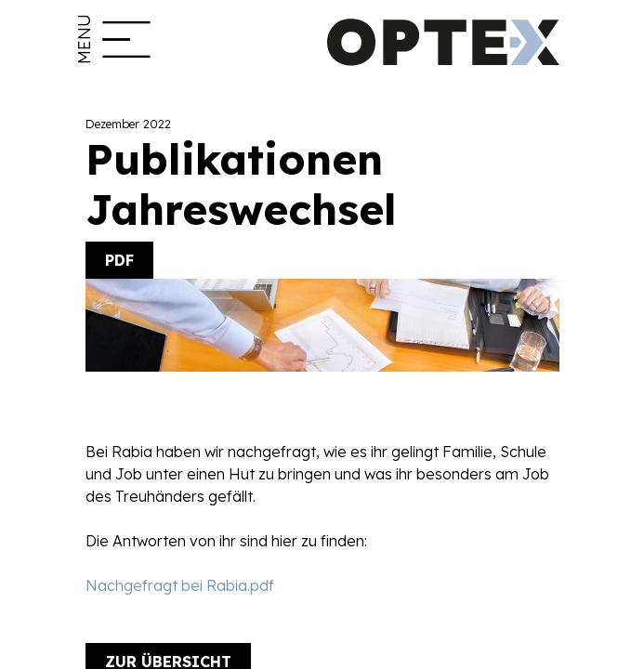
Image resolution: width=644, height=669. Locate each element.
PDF (119, 260)
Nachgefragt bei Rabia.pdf (180, 585)
